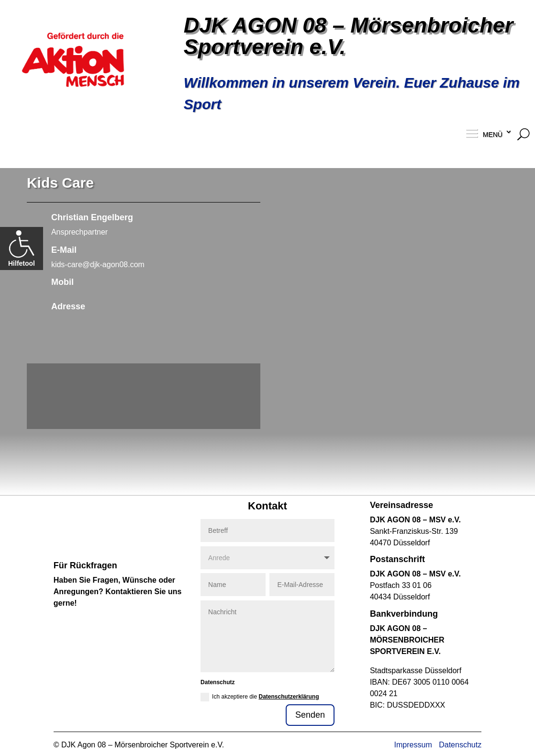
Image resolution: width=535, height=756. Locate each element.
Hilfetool (22, 248)
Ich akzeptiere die (260, 697)
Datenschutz (460, 745)
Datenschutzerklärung (289, 697)
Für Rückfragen (85, 565)
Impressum (413, 745)
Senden (310, 715)
